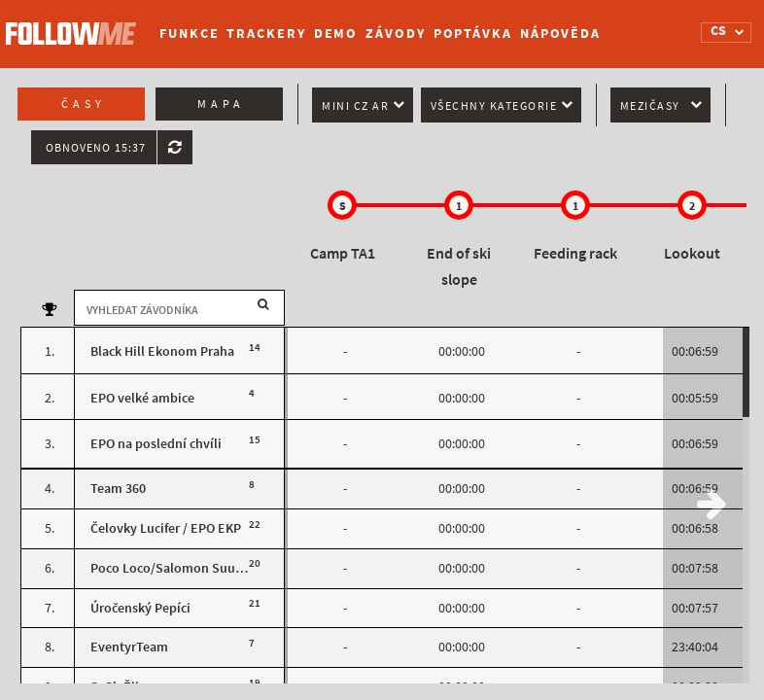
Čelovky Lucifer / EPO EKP (166, 528)
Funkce (189, 34)
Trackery (266, 34)
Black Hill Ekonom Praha (162, 351)
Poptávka (473, 34)
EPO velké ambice (142, 398)
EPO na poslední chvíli (156, 444)
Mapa (221, 104)
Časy (84, 104)
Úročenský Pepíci (140, 608)
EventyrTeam (129, 647)
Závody (395, 34)
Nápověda (560, 34)
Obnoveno (96, 148)
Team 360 (118, 489)
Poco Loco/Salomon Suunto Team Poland (213, 568)
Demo (336, 34)
